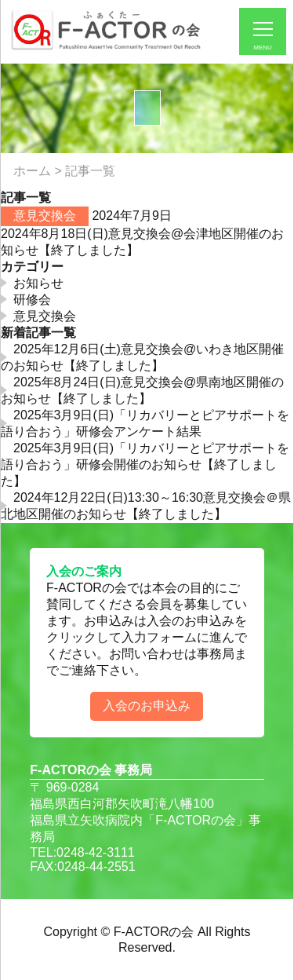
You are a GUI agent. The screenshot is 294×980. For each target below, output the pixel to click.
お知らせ (38, 283)
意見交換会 (45, 216)
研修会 (32, 300)
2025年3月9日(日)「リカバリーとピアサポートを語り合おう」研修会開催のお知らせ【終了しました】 (145, 464)
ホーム (32, 171)
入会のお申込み (147, 706)
